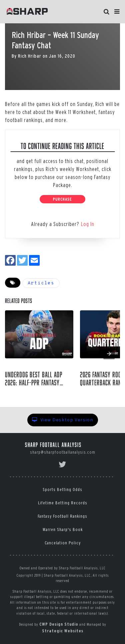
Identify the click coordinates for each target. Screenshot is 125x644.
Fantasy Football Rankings (62, 516)
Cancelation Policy (63, 543)
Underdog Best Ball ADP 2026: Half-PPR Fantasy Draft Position (34, 379)
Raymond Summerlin (33, 393)
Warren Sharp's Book (63, 529)
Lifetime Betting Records (63, 503)
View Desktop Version (63, 420)
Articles (41, 283)
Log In (88, 224)
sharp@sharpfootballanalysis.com (63, 452)
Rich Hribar (30, 56)
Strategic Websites (63, 631)
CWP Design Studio (59, 624)
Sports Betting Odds (62, 489)
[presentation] (109, 354)
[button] (117, 12)
